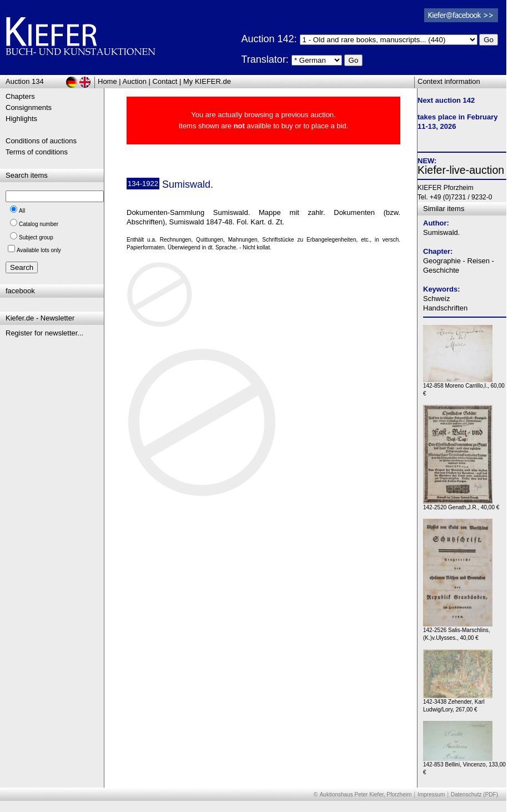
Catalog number (39, 224)
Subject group (36, 237)
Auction (135, 81)
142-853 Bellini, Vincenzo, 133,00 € (464, 766)
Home (107, 81)
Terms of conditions (37, 152)
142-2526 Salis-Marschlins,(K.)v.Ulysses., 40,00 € (458, 631)
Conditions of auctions (41, 141)
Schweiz (436, 299)
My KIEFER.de (207, 81)
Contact (165, 81)
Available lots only (39, 250)
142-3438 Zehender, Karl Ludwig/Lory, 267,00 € (458, 703)
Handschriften (445, 308)
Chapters (20, 96)
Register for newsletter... (44, 333)
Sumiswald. (441, 232)
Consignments (29, 107)
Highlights (21, 119)
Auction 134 (25, 81)
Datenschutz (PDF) (474, 795)
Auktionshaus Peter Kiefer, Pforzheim (366, 795)
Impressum (431, 795)
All (22, 211)
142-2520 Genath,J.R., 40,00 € (461, 505)
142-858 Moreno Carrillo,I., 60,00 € (464, 387)
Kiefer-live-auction (461, 170)
